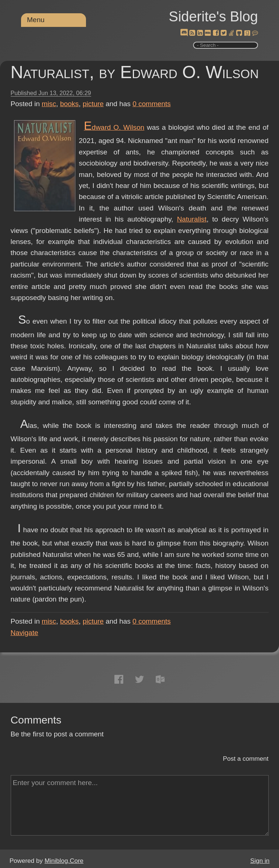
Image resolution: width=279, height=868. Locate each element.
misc (49, 104)
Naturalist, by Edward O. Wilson (135, 72)
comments (152, 104)
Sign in (260, 861)
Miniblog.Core (64, 861)
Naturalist (192, 219)
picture (93, 104)
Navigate (25, 633)
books (70, 104)
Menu (36, 20)
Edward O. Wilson (114, 127)
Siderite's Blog (213, 17)
